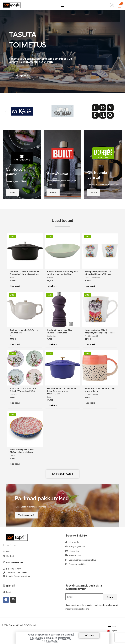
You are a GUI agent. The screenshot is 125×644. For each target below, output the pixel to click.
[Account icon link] (112, 5)
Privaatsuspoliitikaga (80, 609)
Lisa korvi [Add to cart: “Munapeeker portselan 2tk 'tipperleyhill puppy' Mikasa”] (90, 286)
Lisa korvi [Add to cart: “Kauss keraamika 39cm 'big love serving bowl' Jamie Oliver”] (53, 286)
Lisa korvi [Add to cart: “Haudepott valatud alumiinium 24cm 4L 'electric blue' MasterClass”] (53, 405)
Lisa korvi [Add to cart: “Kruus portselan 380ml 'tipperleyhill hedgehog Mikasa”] (90, 344)
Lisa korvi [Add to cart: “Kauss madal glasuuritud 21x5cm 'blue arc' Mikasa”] (15, 464)
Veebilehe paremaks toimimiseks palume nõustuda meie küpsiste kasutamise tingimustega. (50, 638)
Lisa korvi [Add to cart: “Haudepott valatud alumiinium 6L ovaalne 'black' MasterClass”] (15, 286)
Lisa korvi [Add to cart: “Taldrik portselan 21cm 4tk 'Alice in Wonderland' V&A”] (15, 403)
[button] (6, 111)
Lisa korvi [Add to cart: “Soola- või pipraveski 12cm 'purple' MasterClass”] (53, 344)
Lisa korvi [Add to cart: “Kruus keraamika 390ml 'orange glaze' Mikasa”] (90, 403)
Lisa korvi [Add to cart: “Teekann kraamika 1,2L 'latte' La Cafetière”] (15, 344)
